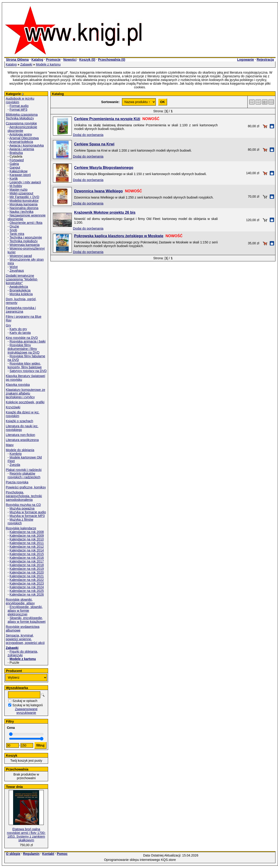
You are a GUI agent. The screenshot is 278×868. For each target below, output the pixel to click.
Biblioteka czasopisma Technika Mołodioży (22, 116)
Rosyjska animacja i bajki (28, 341)
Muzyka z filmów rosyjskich (20, 521)
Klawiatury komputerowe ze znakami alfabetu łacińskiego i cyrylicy (25, 393)
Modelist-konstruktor (24, 201)
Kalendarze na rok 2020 (27, 572)
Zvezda (15, 465)
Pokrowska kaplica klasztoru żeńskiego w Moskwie (119, 236)
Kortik (14, 179)
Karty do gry (18, 329)
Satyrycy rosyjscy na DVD (28, 371)
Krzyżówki (13, 407)
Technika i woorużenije (26, 237)
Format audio (19, 106)
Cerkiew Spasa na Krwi (94, 144)
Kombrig (16, 454)
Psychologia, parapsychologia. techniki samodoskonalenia (24, 496)
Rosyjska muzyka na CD (23, 505)
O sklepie (13, 854)
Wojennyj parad (21, 256)
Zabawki (26, 64)
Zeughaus (17, 271)
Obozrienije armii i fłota (26, 223)
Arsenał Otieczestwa (24, 138)
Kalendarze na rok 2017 (27, 561)
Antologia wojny (21, 134)
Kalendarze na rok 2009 (27, 536)
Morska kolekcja (21, 294)
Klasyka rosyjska (18, 385)
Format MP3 (19, 110)
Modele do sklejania (20, 450)
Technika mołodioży (23, 241)
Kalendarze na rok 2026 (27, 594)
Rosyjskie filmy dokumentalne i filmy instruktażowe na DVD (24, 349)
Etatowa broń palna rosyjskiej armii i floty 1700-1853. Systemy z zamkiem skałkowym (26, 835)
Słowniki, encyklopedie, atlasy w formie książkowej (27, 620)
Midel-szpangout (22, 193)
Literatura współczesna (22, 440)
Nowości (70, 60)
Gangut (15, 167)
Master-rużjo (19, 190)
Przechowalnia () (112, 60)
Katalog (37, 60)
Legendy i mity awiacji (25, 182)
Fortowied (17, 160)
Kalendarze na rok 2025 (27, 591)
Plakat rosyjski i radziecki (24, 470)
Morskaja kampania (24, 204)
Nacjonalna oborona (24, 208)
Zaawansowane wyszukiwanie (26, 711)
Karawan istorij (20, 175)
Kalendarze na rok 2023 (27, 583)
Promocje (53, 60)
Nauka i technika (22, 212)
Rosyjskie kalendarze (21, 528)
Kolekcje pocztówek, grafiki (25, 402)
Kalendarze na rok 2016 (27, 558)
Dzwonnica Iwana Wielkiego (98, 191)
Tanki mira (17, 234)
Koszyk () (87, 60)
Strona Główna (17, 60)
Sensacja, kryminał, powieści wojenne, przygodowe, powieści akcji (25, 639)
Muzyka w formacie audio (28, 512)
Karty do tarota (20, 333)
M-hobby (16, 186)
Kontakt (48, 854)
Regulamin (31, 854)
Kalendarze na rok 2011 (27, 543)
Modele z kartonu (48, 64)
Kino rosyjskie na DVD (22, 338)
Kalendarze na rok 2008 (27, 532)
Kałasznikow (19, 171)
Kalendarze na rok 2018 (27, 565)
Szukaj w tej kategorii (28, 705)
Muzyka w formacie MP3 (27, 516)
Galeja (14, 164)
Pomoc (62, 854)
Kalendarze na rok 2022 (27, 580)
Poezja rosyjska (17, 482)
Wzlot (14, 267)
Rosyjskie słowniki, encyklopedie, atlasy (20, 601)
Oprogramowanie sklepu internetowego (132, 860)
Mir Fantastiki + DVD (25, 197)
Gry (8, 325)
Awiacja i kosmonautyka (27, 145)
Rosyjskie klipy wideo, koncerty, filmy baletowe (25, 365)
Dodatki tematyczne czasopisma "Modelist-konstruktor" (22, 279)
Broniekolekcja (20, 290)
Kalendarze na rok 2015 (27, 554)
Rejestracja (265, 60)
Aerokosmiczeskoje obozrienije (22, 129)
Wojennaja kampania (25, 245)
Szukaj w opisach (25, 701)
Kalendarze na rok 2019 (27, 569)
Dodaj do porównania (88, 135)
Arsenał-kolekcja (21, 142)
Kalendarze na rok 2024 (27, 587)
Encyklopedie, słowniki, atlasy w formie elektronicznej (25, 611)
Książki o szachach (19, 421)
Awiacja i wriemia (22, 149)
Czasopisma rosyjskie (21, 123)
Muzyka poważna (22, 508)
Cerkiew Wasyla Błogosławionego (104, 168)
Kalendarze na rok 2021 (27, 576)
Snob (13, 230)
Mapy (10, 445)
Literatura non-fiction (20, 435)
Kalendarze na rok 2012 (27, 547)
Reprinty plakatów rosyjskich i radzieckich (24, 475)
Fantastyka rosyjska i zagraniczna (21, 310)
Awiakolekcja (19, 287)
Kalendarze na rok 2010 (27, 539)
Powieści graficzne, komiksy (26, 487)
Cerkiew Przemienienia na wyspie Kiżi (107, 119)
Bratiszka (16, 153)
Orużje (14, 226)
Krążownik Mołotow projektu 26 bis (105, 212)
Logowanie (245, 60)
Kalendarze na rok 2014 (27, 550)
